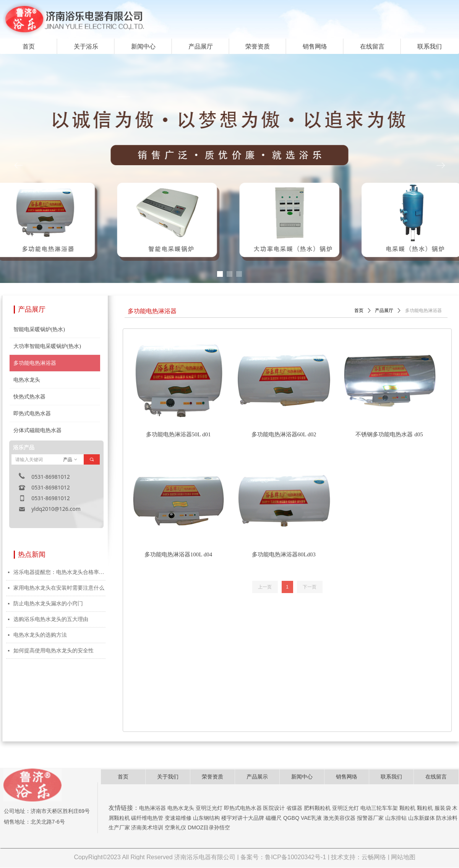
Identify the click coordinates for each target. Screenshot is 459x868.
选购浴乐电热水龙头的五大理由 (51, 619)
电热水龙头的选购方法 (40, 635)
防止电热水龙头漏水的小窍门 (48, 604)
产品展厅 (384, 310)
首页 (359, 310)
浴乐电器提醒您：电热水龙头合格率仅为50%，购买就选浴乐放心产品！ (59, 572)
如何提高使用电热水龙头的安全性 (54, 651)
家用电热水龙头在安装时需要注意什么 (59, 588)
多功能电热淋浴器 (423, 310)
